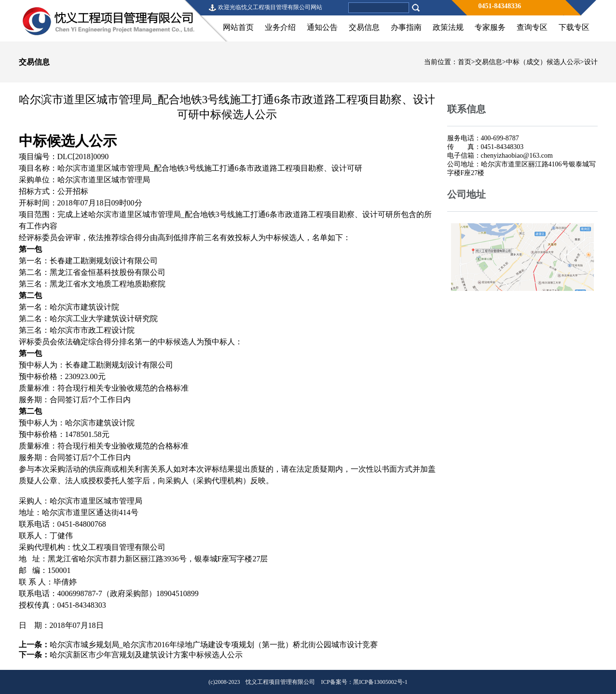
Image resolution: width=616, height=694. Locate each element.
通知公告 (322, 27)
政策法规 (448, 27)
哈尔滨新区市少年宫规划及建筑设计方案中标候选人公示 (146, 655)
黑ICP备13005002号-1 (380, 682)
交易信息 (364, 27)
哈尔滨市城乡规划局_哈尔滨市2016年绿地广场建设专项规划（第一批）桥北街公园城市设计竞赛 (214, 645)
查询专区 (532, 27)
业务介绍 (280, 27)
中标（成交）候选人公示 (543, 62)
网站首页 (238, 27)
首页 (465, 62)
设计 (591, 62)
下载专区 (574, 27)
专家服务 (490, 27)
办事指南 (406, 27)
